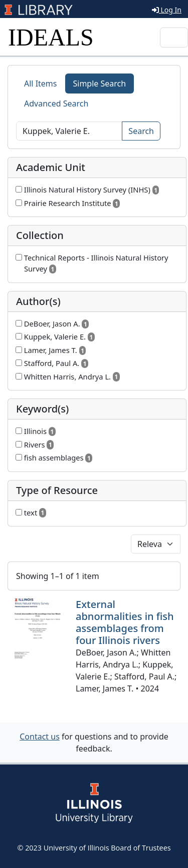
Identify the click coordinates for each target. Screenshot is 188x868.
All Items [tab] (41, 83)
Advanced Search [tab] (56, 103)
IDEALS (51, 37)
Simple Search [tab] (100, 83)
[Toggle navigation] (174, 37)
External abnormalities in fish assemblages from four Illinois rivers (125, 622)
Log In (167, 10)
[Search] (69, 131)
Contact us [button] (40, 736)
